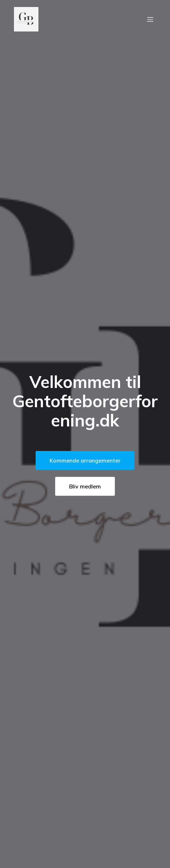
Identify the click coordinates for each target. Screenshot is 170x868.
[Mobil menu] (150, 19)
